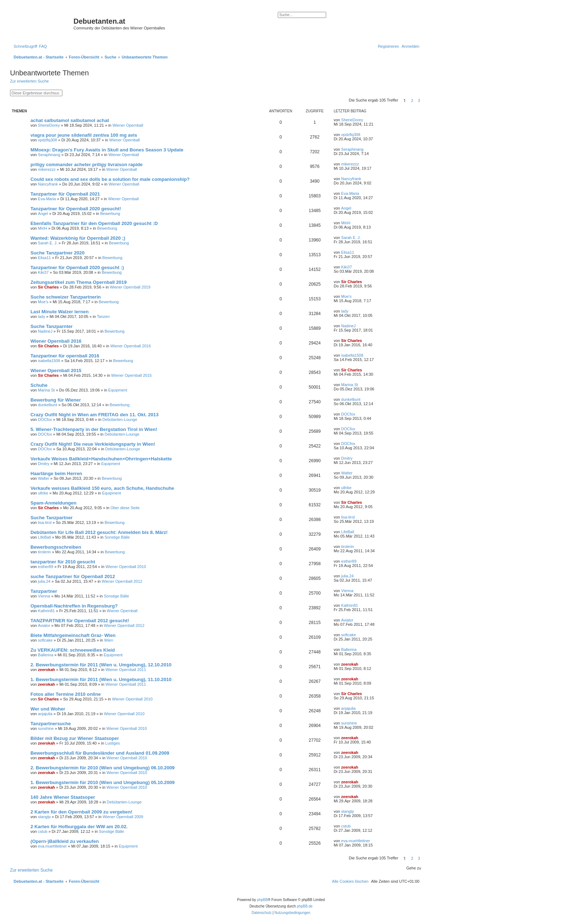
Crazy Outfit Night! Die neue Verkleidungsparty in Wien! (93, 444)
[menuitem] (43, 46)
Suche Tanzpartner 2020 (58, 253)
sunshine (46, 728)
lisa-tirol (45, 522)
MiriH (43, 228)
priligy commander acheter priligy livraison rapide (87, 165)
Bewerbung (110, 214)
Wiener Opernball (128, 125)
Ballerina (46, 655)
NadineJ (45, 331)
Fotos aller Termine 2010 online (66, 694)
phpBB (262, 900)
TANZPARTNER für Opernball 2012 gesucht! (80, 621)
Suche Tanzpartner (52, 518)
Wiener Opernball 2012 (122, 581)
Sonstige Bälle (117, 537)
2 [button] (412, 100)
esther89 (46, 567)
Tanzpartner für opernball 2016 (65, 356)
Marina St (46, 390)
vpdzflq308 (47, 140)
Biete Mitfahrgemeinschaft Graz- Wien (73, 635)
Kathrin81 (46, 611)
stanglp (44, 817)
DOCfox (45, 419)
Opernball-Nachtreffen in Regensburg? (74, 606)
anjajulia (45, 714)
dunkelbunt (48, 405)
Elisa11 (44, 258)
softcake (45, 640)
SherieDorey (49, 125)
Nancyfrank (48, 184)
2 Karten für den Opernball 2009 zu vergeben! (81, 812)
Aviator (44, 625)
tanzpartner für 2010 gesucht (63, 562)
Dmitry (44, 464)
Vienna (44, 596)
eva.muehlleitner (53, 846)
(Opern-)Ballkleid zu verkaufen (65, 841)
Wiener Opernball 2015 (56, 370)
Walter (44, 478)
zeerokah (47, 670)
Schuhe (39, 385)
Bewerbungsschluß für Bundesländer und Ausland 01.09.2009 (100, 753)
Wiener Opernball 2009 (123, 817)
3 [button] (419, 100)
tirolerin (44, 552)
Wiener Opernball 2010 (126, 567)
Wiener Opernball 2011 (126, 670)
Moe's (43, 302)
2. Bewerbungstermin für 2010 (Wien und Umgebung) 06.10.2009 (103, 768)
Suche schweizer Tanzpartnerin (66, 297)
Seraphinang (49, 155)
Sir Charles (48, 287)
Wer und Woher (48, 709)
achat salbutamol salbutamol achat (70, 120)
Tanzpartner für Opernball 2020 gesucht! (76, 209)
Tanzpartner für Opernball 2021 (65, 194)
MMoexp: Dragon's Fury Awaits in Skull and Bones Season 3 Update (107, 150)
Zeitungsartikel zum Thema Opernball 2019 (78, 282)
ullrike (43, 493)
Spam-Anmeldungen (53, 503)
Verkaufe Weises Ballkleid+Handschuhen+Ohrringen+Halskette (101, 459)
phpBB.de (305, 906)
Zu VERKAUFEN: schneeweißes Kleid (73, 650)
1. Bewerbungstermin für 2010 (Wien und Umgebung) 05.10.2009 (103, 782)
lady (42, 316)
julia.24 (44, 581)
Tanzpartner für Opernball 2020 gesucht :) (77, 268)
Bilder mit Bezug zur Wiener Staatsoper (75, 738)
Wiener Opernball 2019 (130, 287)
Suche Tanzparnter (52, 326)
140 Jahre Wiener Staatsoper (63, 797)
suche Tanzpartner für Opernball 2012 (73, 576)
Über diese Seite (125, 508)
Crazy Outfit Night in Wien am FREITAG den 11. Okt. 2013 (94, 415)
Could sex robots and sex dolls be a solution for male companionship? (110, 179)
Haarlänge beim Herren (56, 473)
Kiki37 (43, 272)
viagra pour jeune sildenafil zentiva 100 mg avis (84, 135)
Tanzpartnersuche (51, 724)
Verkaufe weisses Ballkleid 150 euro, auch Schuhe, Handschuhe (102, 488)
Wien (109, 640)
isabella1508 (49, 361)
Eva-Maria (47, 199)
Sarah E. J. (48, 243)
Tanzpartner (44, 591)
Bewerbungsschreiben (56, 547)
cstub (43, 831)
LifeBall (44, 537)
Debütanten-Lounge (120, 419)
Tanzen (103, 316)
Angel (43, 214)
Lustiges (113, 743)
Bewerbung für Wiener (56, 400)
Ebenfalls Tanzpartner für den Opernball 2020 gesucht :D (94, 223)
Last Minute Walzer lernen (59, 312)
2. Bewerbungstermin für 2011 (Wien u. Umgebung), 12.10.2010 (101, 665)
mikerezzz (47, 169)
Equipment (118, 390)
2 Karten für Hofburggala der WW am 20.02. (79, 827)
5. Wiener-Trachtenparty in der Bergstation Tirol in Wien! (94, 429)
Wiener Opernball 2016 (56, 341)
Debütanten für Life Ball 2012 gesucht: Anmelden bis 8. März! (99, 532)
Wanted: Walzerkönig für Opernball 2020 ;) (78, 238)
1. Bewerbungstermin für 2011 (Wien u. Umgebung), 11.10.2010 (101, 679)
